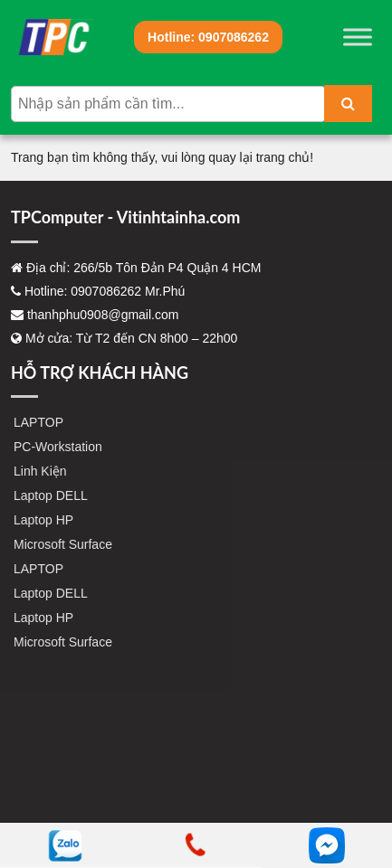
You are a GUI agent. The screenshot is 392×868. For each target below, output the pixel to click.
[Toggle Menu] (358, 37)
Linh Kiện (40, 471)
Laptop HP (43, 520)
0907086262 (208, 37)
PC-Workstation (58, 447)
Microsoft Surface (63, 544)
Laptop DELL (51, 495)
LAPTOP (38, 422)
